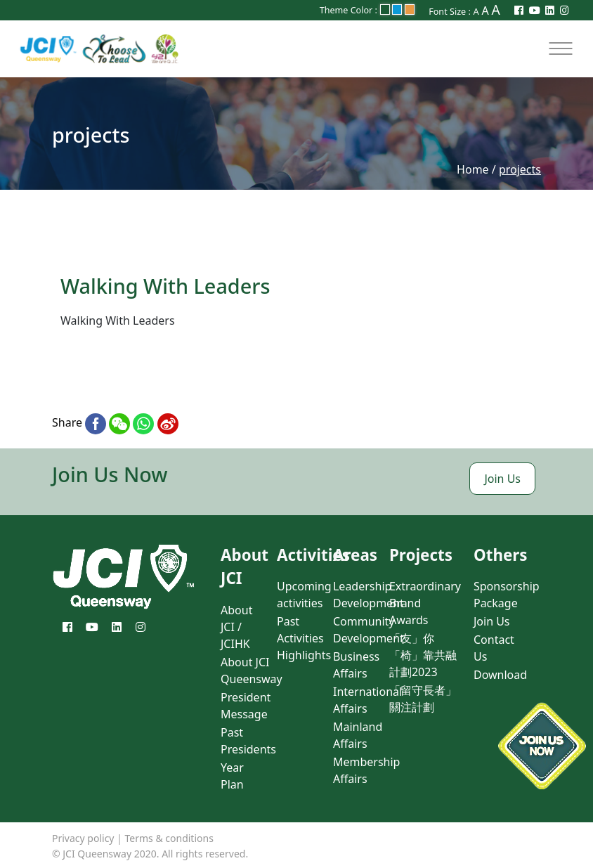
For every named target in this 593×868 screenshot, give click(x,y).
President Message (246, 706)
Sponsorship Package (507, 595)
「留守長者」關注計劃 (423, 699)
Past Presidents (248, 741)
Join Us (502, 479)
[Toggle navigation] (561, 48)
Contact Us (494, 648)
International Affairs (367, 700)
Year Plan (232, 776)
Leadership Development (369, 595)
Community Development (369, 630)
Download (500, 675)
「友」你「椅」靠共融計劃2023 (423, 655)
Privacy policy (83, 838)
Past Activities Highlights (304, 638)
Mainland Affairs (358, 735)
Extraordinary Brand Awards (425, 603)
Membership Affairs (367, 770)
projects (520, 169)
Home (473, 169)
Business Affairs (356, 665)
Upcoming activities (304, 595)
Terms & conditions (169, 838)
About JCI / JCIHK (236, 627)
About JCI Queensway (252, 671)
